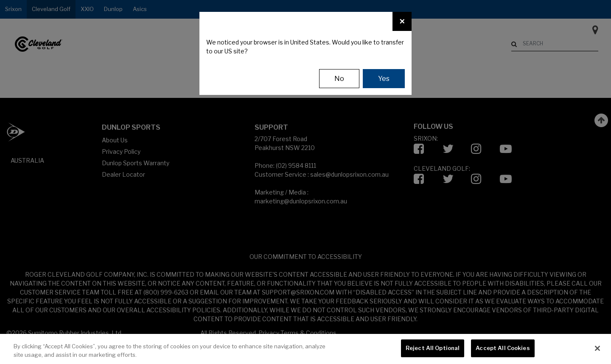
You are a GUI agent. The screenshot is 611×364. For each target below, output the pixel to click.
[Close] (402, 21)
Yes (384, 79)
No (339, 79)
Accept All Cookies (503, 348)
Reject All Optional (433, 348)
